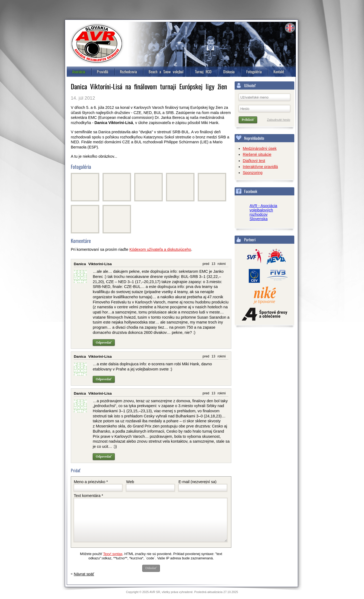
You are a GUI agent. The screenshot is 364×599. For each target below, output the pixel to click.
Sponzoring (253, 173)
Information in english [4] (290, 28)
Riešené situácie (257, 154)
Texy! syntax (113, 554)
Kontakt (279, 72)
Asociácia (79, 72)
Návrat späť (84, 574)
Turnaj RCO (203, 72)
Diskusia (229, 72)
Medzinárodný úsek (260, 148)
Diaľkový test (254, 161)
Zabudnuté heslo (279, 120)
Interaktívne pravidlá (260, 167)
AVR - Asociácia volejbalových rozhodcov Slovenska (263, 212)
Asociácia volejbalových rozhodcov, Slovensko (97, 44)
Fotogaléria (254, 72)
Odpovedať (104, 343)
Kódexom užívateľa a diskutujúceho (160, 249)
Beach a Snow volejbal (166, 72)
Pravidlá (103, 72)
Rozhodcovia (128, 72)
